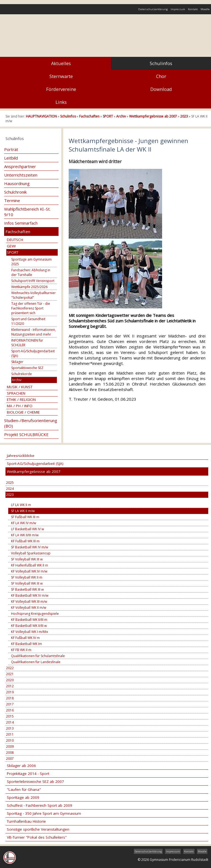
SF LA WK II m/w (23, 511)
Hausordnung (17, 183)
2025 (10, 483)
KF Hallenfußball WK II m (30, 565)
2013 (10, 728)
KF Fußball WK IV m (25, 638)
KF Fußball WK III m (25, 541)
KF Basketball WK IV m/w (30, 595)
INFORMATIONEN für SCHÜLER (27, 343)
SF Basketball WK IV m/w (30, 547)
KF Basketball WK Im (27, 644)
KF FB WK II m (21, 650)
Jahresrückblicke (21, 456)
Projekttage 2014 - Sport (28, 774)
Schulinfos (161, 63)
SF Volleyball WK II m (27, 577)
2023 (184, 116)
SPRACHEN (16, 393)
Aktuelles (61, 63)
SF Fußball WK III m (25, 517)
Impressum (178, 9)
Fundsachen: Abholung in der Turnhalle (31, 272)
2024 (10, 489)
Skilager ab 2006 (21, 766)
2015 (10, 716)
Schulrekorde (22, 374)
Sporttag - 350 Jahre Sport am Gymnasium (44, 813)
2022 (10, 668)
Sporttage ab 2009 (23, 797)
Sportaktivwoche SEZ (27, 368)
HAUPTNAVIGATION (41, 116)
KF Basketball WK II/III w (29, 626)
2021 (10, 674)
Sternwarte (61, 76)
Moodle (205, 9)
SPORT (108, 116)
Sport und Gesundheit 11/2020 (28, 321)
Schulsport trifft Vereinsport (33, 281)
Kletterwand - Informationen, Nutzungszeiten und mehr (34, 332)
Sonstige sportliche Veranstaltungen (38, 829)
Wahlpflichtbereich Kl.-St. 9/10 (27, 212)
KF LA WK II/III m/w (25, 535)
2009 (10, 746)
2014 (10, 722)
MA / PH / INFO (20, 406)
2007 (10, 759)
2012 (10, 686)
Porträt (11, 149)
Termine (12, 200)
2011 (10, 734)
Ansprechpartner (20, 166)
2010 (10, 740)
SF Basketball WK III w (27, 589)
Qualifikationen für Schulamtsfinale (38, 656)
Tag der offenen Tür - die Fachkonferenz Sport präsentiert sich (31, 308)
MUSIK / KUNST (20, 387)
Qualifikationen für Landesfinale (36, 662)
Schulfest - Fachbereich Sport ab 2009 (40, 805)
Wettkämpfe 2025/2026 (29, 287)
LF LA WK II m (21, 505)
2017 (10, 704)
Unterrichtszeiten (21, 175)
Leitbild (11, 158)
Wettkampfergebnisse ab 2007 (153, 116)
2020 (10, 680)
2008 (10, 753)
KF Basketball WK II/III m (29, 620)
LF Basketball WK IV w (27, 529)
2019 (10, 692)
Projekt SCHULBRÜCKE (26, 434)
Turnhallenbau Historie (26, 821)
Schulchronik (15, 192)
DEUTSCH (15, 240)
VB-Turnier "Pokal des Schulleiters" (37, 837)
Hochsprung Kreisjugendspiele (35, 614)
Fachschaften (89, 116)
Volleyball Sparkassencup (31, 553)
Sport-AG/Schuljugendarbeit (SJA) (33, 353)
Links (61, 102)
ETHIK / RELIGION (21, 400)
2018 (10, 698)
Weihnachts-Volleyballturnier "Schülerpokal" (34, 295)
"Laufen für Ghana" (24, 789)
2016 (10, 710)
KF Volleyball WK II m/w (29, 608)
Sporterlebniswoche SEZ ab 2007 (35, 782)
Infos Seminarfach (21, 223)
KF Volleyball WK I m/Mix (30, 632)
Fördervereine (61, 89)
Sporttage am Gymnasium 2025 (31, 262)
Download (161, 89)
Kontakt (193, 9)
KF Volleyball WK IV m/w (29, 571)
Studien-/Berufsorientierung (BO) (31, 423)
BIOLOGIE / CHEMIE (23, 412)
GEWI (11, 246)
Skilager (17, 362)
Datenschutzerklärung (153, 9)
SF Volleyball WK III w (27, 559)
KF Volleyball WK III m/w (29, 602)
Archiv (121, 116)
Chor (161, 76)
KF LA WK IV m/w (23, 523)
